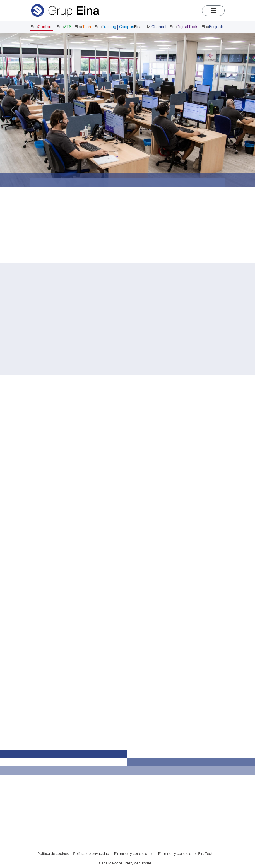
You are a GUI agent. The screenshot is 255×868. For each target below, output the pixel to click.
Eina (42, 27)
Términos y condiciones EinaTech (185, 854)
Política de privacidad (91, 854)
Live (156, 27)
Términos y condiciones (133, 854)
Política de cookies (53, 854)
